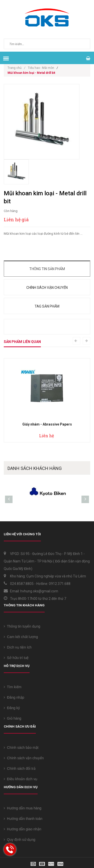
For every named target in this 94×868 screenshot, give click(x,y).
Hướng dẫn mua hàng (23, 808)
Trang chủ (16, 68)
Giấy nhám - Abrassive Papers (47, 424)
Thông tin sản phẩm (47, 269)
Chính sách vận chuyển (47, 288)
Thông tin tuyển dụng (22, 626)
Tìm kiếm (13, 687)
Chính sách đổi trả (20, 768)
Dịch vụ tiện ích (18, 647)
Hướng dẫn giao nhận (23, 829)
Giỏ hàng (13, 718)
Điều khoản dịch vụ (21, 779)
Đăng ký (12, 708)
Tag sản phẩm (47, 306)
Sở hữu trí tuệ (16, 658)
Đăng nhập (14, 697)
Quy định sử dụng (20, 840)
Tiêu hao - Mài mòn (41, 68)
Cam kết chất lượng (21, 637)
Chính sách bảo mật (21, 748)
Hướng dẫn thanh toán (23, 819)
